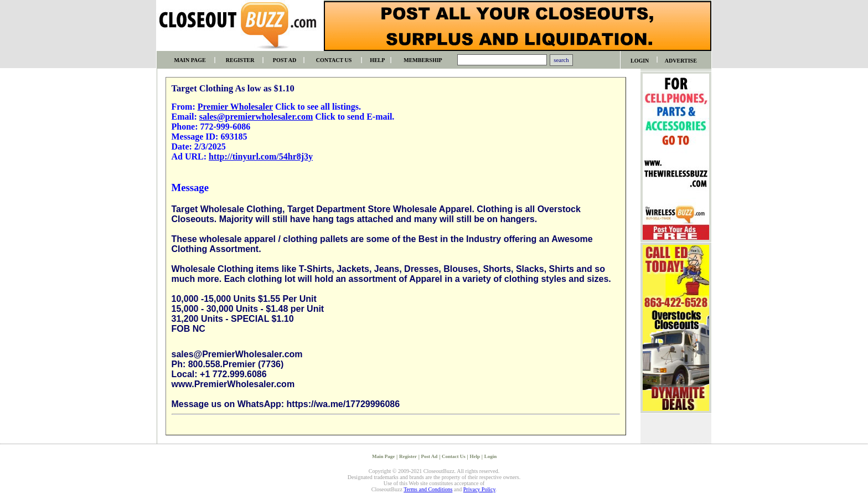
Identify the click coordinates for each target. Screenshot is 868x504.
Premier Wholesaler (235, 107)
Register (408, 456)
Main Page (383, 456)
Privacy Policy (479, 489)
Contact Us (454, 456)
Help (475, 456)
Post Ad (430, 456)
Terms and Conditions (428, 489)
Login (491, 456)
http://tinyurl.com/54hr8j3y (261, 156)
